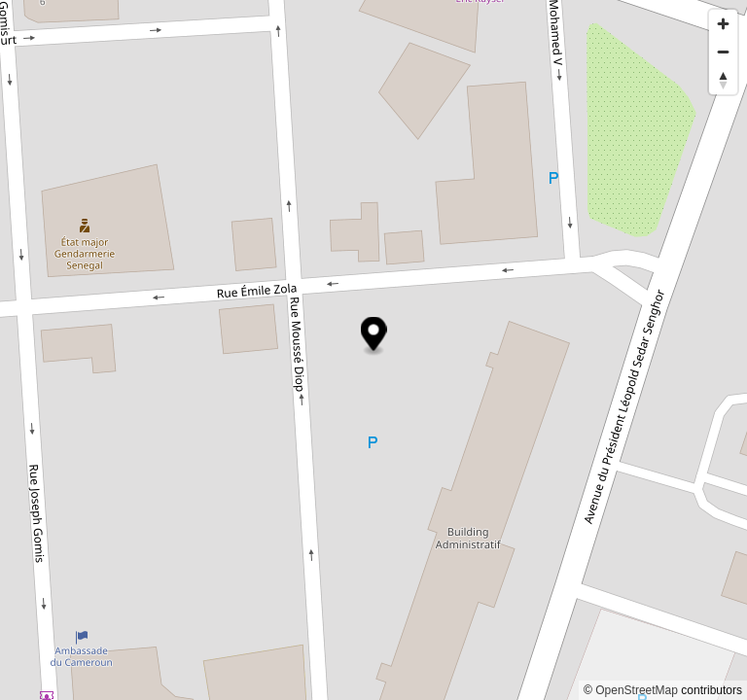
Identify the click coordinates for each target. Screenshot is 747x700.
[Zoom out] (723, 52)
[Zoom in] (723, 24)
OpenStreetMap (637, 690)
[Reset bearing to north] (723, 80)
